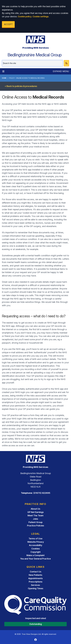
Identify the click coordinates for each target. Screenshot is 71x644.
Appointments (35, 578)
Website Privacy (36, 542)
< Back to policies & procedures (21, 86)
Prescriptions (36, 582)
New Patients (35, 575)
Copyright (36, 552)
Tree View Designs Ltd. (31, 634)
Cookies (36, 549)
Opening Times (36, 588)
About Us (35, 509)
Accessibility (36, 545)
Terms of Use (35, 539)
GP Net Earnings (36, 512)
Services (35, 585)
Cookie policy (25, 16)
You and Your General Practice (35, 559)
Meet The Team (35, 515)
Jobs (35, 519)
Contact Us (36, 572)
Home (4, 78)
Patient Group (35, 522)
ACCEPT (8, 24)
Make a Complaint (35, 555)
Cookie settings (41, 16)
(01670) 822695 (42, 493)
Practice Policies (36, 526)
